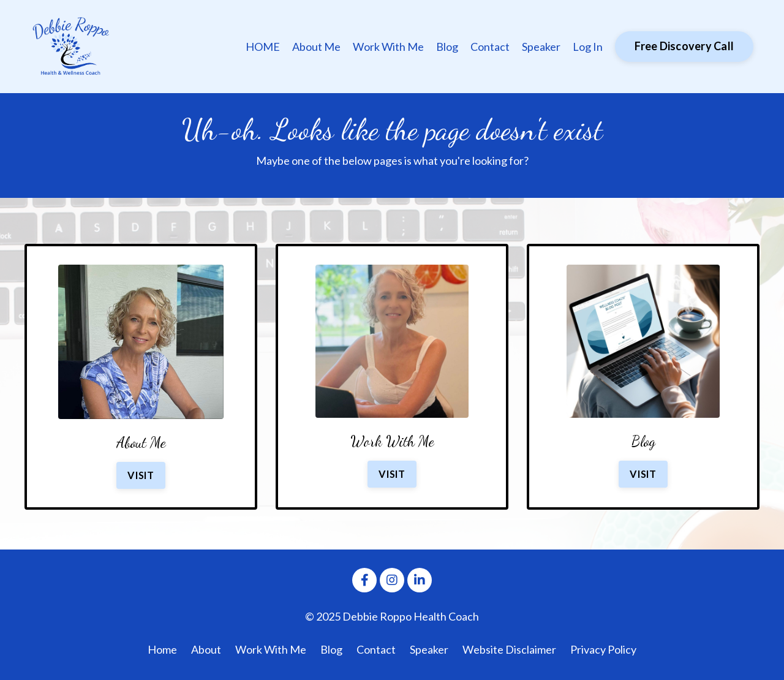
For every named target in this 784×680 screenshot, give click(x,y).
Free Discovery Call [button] (684, 46)
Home (162, 649)
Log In (588, 47)
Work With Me (388, 47)
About (206, 649)
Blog (447, 47)
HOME (263, 47)
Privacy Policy (603, 649)
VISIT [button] (141, 475)
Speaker (541, 47)
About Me (316, 47)
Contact (490, 47)
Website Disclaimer (509, 649)
